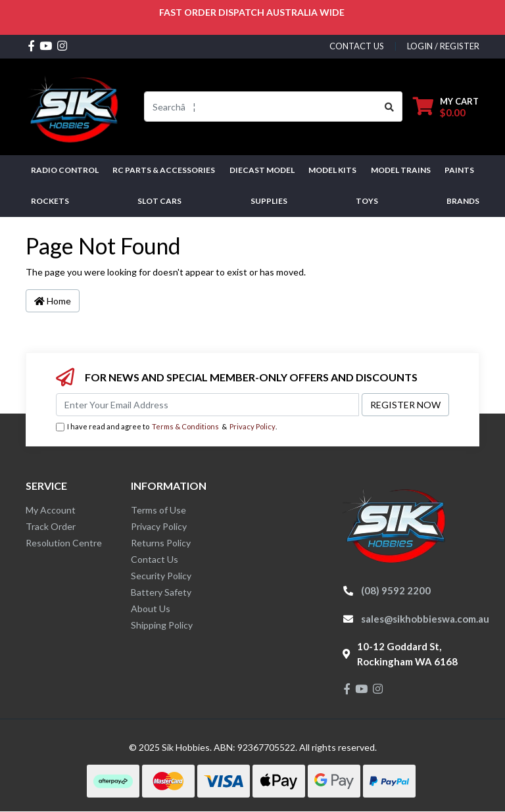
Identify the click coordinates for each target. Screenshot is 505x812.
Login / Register (443, 46)
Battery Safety (161, 592)
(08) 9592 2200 (396, 590)
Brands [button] (463, 201)
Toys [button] (367, 201)
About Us (151, 609)
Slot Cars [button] (159, 201)
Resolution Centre (64, 543)
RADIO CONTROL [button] (65, 170)
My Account (51, 510)
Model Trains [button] (401, 170)
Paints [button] (459, 170)
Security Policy (161, 576)
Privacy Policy (252, 426)
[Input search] (261, 107)
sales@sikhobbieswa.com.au (425, 619)
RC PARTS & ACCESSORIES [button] (164, 170)
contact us (357, 46)
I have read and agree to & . (166, 427)
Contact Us (155, 559)
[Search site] (390, 107)
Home (53, 301)
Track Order (51, 526)
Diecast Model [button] (262, 170)
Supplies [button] (269, 201)
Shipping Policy (162, 625)
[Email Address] (207, 405)
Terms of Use (158, 510)
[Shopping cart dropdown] (446, 107)
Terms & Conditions (185, 426)
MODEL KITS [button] (332, 170)
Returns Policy (161, 543)
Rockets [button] (50, 201)
